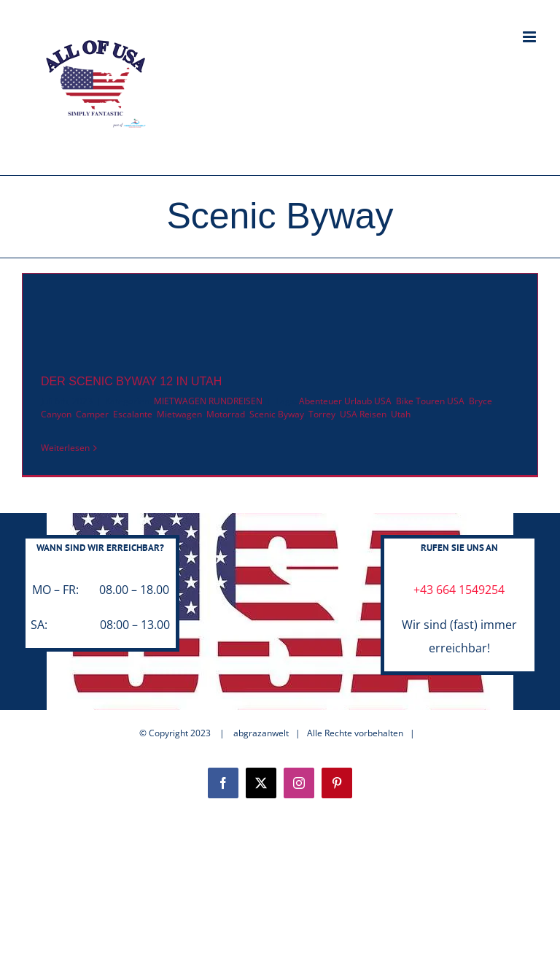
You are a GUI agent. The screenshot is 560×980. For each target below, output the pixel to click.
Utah (401, 414)
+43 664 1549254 (459, 590)
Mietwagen (179, 414)
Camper (92, 414)
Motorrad (226, 414)
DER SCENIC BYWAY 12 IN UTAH (131, 381)
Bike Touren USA (430, 401)
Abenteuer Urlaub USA (345, 401)
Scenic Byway (277, 414)
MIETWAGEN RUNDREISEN (208, 401)
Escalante (133, 414)
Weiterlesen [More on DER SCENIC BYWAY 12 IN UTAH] (65, 448)
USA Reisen (363, 414)
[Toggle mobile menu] (530, 37)
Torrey (322, 414)
